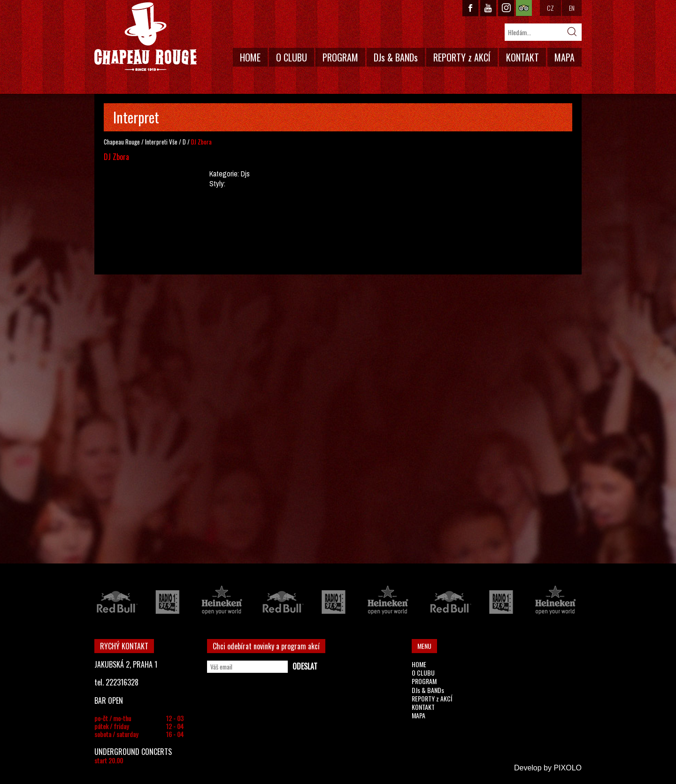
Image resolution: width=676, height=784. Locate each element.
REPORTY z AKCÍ (462, 57)
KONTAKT (522, 57)
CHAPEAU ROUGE (146, 37)
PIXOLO (568, 768)
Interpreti (156, 142)
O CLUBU (292, 57)
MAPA (565, 57)
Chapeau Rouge (122, 142)
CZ (550, 8)
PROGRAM (340, 57)
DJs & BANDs (396, 57)
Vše (173, 142)
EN (572, 8)
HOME (250, 57)
